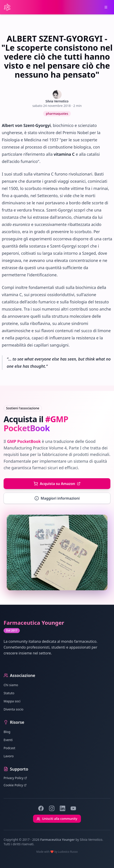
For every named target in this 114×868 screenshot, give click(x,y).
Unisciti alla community (57, 819)
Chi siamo (11, 685)
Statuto (9, 693)
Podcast (9, 748)
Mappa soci (12, 701)
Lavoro (9, 756)
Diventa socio (13, 709)
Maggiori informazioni (57, 498)
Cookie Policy (15, 785)
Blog (7, 732)
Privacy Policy (15, 778)
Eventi (8, 740)
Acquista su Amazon (57, 484)
